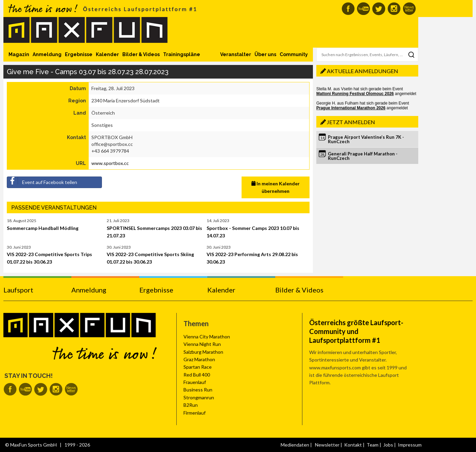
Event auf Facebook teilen (42, 181)
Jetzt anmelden (351, 122)
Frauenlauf (195, 382)
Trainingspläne (182, 54)
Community (294, 54)
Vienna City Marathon (207, 337)
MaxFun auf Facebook (348, 9)
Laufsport (18, 290)
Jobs (388, 445)
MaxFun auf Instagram (394, 9)
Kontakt (353, 445)
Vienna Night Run (202, 344)
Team (373, 445)
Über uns (265, 54)
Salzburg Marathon (203, 352)
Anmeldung (47, 54)
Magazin (19, 54)
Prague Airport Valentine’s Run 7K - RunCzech (366, 139)
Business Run (198, 390)
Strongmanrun (199, 397)
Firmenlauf (195, 413)
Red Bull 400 (197, 375)
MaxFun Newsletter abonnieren (409, 9)
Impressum (410, 445)
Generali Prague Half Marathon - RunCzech (363, 156)
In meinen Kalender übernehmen (276, 187)
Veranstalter (236, 54)
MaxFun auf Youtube (363, 9)
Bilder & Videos (141, 54)
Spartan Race (198, 367)
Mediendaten (295, 445)
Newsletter (327, 445)
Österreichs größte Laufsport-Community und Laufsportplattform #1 (356, 331)
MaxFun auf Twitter (379, 9)
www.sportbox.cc (110, 163)
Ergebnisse (79, 54)
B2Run (191, 405)
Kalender (107, 54)
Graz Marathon (199, 359)
